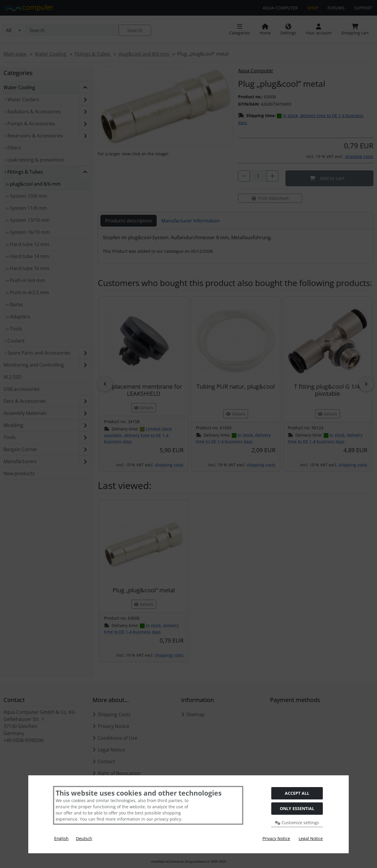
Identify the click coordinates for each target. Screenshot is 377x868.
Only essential (297, 808)
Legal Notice (311, 838)
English (61, 838)
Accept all (297, 793)
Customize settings (297, 823)
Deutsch (84, 838)
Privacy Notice (276, 838)
